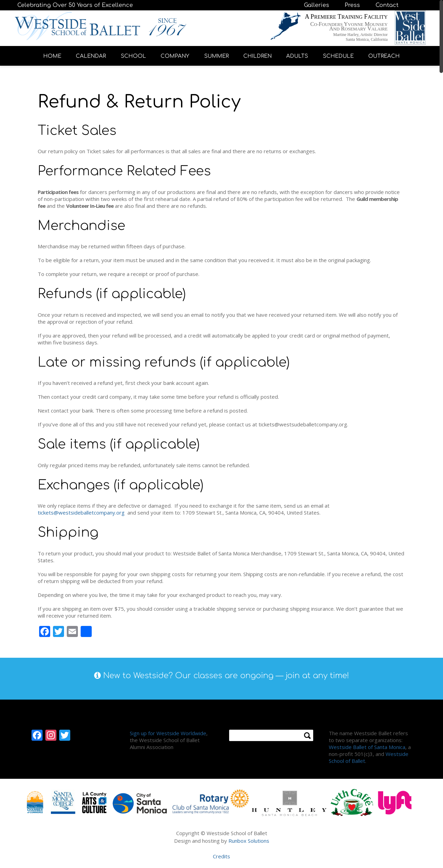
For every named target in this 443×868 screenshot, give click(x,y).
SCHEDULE (338, 56)
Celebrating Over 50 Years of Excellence (75, 5)
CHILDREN (257, 56)
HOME (52, 56)
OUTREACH (384, 56)
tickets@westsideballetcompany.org (81, 513)
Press (352, 5)
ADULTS (297, 56)
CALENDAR (91, 56)
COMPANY (175, 56)
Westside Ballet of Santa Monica (367, 747)
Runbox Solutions (249, 841)
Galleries (317, 5)
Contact (387, 5)
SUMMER (216, 56)
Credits (221, 856)
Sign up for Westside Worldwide (168, 733)
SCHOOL (133, 56)
